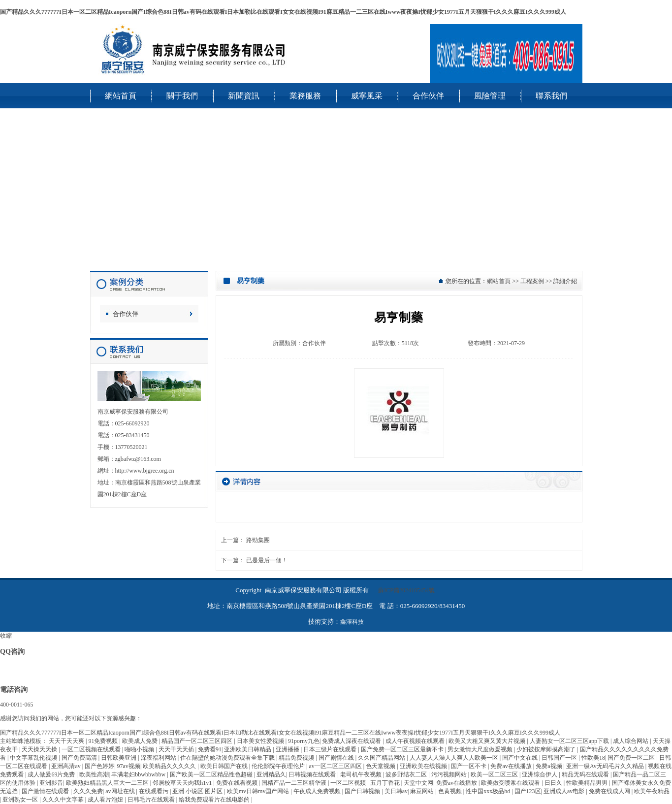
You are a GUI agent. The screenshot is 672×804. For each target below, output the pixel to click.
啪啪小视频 (140, 749)
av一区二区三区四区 (336, 766)
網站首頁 (499, 281)
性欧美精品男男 (588, 783)
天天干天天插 (177, 749)
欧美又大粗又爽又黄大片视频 (488, 741)
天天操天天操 (40, 749)
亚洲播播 (288, 749)
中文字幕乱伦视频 (34, 758)
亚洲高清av (66, 766)
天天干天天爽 (67, 741)
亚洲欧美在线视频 (424, 766)
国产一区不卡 (469, 766)
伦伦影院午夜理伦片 (279, 766)
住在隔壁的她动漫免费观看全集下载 (228, 758)
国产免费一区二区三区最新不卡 (403, 749)
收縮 (6, 636)
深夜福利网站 (159, 758)
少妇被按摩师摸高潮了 (547, 749)
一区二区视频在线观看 (92, 749)
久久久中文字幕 (64, 800)
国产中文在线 (521, 758)
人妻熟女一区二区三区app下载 (570, 741)
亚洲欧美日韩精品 (248, 749)
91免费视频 (104, 741)
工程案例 (532, 281)
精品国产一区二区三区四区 (198, 741)
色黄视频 (451, 791)
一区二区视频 (349, 783)
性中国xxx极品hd (489, 791)
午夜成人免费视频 (318, 791)
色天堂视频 (381, 766)
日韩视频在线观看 (313, 774)
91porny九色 (304, 741)
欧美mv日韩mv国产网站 (259, 791)
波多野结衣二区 (407, 774)
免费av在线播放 (512, 766)
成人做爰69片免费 (52, 774)
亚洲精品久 (271, 774)
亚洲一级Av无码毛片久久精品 (606, 766)
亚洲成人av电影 (565, 791)
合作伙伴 (126, 314)
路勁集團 (258, 540)
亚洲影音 (51, 783)
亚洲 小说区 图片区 (198, 791)
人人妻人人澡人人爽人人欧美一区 (455, 758)
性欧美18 (593, 758)
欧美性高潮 (94, 774)
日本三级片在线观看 (331, 749)
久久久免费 (88, 791)
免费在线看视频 (238, 783)
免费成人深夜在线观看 (352, 741)
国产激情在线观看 (46, 791)
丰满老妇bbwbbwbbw (139, 774)
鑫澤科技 (352, 622)
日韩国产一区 (560, 758)
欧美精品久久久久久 (170, 766)
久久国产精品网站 (382, 758)
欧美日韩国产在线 (225, 766)
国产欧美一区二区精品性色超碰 (212, 774)
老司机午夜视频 (362, 774)
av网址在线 (121, 791)
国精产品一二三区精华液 (295, 783)
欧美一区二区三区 (495, 774)
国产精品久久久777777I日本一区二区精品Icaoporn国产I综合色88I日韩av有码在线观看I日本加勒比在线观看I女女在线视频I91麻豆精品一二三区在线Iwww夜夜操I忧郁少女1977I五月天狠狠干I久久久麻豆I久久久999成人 (283, 12)
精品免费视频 (297, 758)
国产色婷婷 (99, 766)
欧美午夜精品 (652, 791)
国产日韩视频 (363, 791)
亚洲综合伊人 (540, 774)
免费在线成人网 (610, 791)
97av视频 (129, 766)
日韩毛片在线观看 (152, 800)
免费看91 (210, 749)
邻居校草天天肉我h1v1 (183, 783)
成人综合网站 (631, 741)
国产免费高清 (80, 758)
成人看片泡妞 (106, 800)
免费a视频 (549, 766)
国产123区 (528, 791)
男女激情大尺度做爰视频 (481, 749)
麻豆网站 (423, 791)
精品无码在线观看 (586, 774)
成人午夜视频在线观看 (416, 741)
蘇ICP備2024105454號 (406, 590)
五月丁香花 (386, 783)
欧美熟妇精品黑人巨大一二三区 (108, 783)
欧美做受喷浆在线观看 (511, 783)
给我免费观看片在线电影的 (215, 800)
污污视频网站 (450, 774)
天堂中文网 (418, 783)
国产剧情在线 (337, 758)
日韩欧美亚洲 (119, 758)
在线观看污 (154, 791)
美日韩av (396, 791)
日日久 (554, 783)
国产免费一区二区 (632, 758)
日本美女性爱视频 (261, 741)
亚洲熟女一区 (21, 800)
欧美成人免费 (141, 741)
